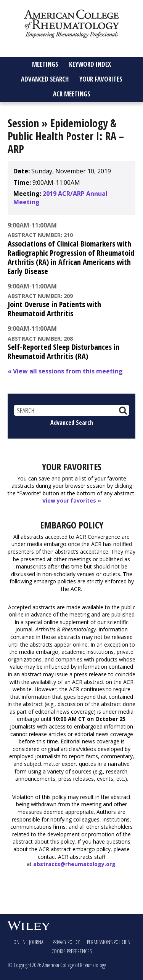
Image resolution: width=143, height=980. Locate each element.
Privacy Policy (66, 942)
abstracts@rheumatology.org (74, 864)
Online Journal (29, 942)
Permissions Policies (108, 942)
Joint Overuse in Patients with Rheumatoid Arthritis (54, 309)
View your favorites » (72, 500)
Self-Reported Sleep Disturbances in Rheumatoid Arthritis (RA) (63, 351)
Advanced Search (72, 423)
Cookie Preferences (72, 951)
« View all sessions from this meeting (65, 371)
